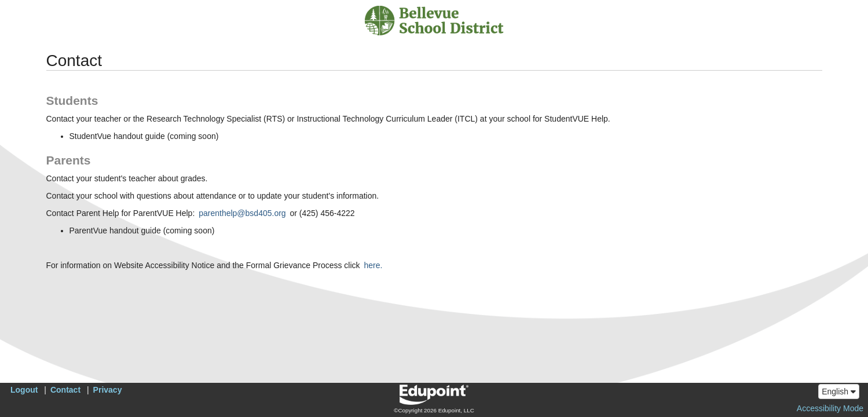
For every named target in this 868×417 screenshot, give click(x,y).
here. (373, 265)
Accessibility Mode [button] (830, 408)
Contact (65, 390)
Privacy (108, 390)
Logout (24, 390)
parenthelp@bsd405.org (242, 213)
